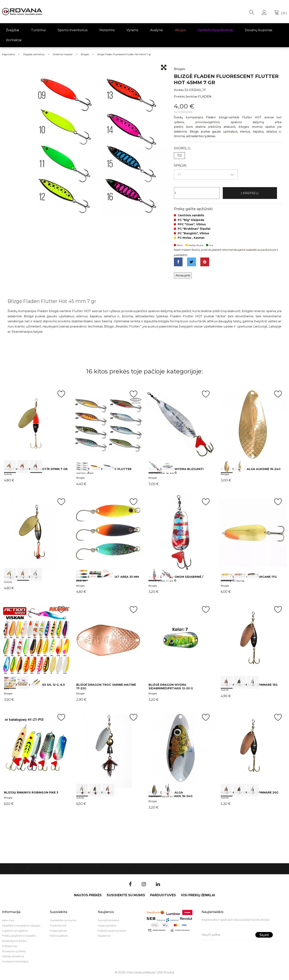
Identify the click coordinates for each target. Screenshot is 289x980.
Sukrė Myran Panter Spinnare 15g (249, 687)
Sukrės (8, 476)
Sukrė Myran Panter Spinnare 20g (250, 795)
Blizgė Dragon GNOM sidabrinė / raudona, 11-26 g (176, 581)
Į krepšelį (250, 193)
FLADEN (205, 96)
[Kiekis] (197, 194)
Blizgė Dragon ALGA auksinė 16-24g (251, 471)
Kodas (179, 90)
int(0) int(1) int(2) (36, 427)
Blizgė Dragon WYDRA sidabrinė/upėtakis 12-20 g (171, 689)
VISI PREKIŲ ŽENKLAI (153, 868)
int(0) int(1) (181, 427)
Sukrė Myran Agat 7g (22, 579)
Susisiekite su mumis (81, 868)
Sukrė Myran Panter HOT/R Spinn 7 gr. (36, 471)
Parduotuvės (118, 868)
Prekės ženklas (186, 96)
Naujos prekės (43, 868)
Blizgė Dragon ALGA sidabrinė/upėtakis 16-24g (171, 796)
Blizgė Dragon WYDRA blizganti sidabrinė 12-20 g (176, 473)
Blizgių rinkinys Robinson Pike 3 (31, 795)
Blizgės (80, 480)
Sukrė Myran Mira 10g (94, 795)
